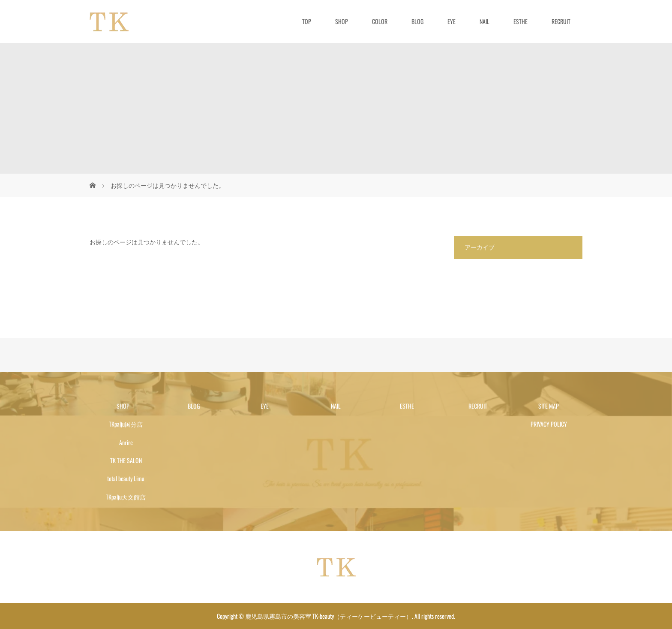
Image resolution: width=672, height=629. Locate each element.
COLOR (380, 21)
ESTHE (520, 21)
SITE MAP (549, 406)
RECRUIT (561, 21)
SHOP (342, 21)
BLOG (417, 21)
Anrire (126, 442)
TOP (307, 21)
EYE (451, 21)
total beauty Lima (126, 478)
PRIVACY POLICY (549, 424)
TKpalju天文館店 (126, 497)
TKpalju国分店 (126, 424)
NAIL (484, 21)
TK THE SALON (126, 460)
